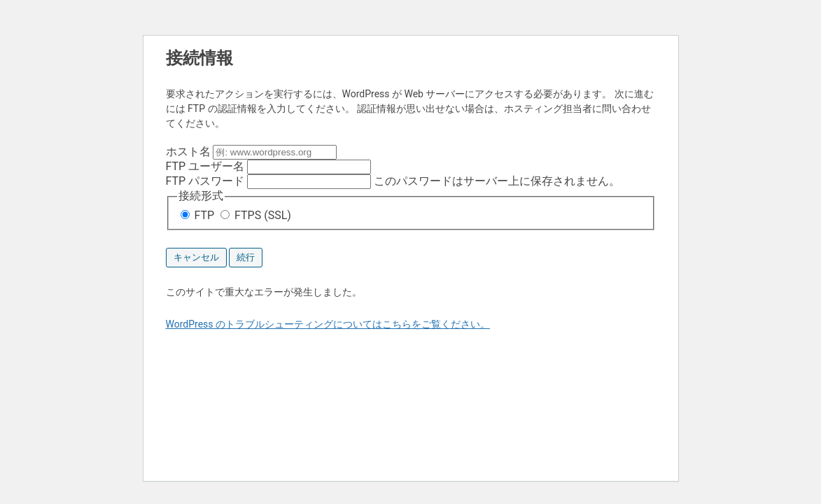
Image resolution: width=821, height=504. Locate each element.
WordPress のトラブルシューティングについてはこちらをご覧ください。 (328, 324)
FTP (199, 215)
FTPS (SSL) (256, 215)
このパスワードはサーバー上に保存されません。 (393, 181)
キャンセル (196, 257)
